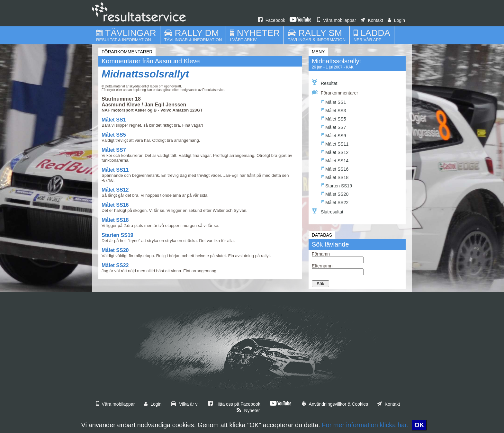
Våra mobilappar (337, 20)
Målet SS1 (114, 120)
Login (396, 20)
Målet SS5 (114, 135)
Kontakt (372, 20)
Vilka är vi (184, 404)
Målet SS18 (115, 220)
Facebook (271, 20)
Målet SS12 (115, 190)
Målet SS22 (115, 265)
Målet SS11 (115, 170)
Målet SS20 (115, 250)
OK (419, 425)
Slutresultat (328, 211)
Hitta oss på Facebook (234, 404)
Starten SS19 (117, 235)
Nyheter (248, 410)
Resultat (324, 83)
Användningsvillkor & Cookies (335, 404)
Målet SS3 (334, 110)
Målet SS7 (114, 150)
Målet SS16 (115, 205)
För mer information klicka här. (365, 425)
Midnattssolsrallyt (145, 74)
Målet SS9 (334, 135)
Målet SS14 (335, 160)
